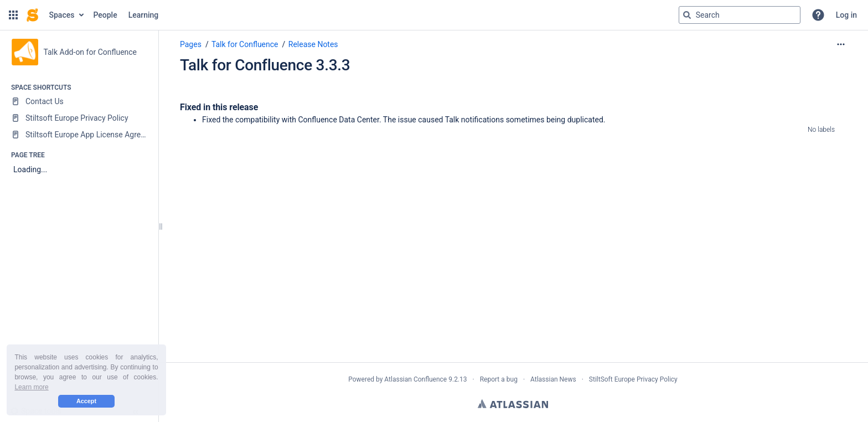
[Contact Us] (79, 101)
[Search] (687, 15)
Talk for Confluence (245, 44)
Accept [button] (86, 401)
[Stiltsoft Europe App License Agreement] (79, 135)
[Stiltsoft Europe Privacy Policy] (79, 118)
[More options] (841, 44)
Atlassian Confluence (415, 379)
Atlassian (513, 404)
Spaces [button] (62, 15)
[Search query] (740, 15)
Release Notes (313, 44)
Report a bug (499, 379)
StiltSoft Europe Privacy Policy (633, 379)
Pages (191, 44)
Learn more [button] (31, 387)
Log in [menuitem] (846, 15)
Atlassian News (553, 379)
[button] (13, 15)
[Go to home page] (32, 15)
